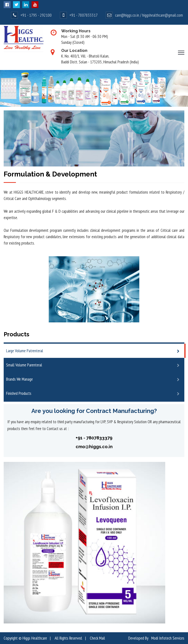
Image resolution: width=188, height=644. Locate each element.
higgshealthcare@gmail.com (163, 15)
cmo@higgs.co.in (94, 447)
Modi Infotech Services (168, 638)
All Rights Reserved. (68, 638)
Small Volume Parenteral (24, 365)
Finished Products (19, 393)
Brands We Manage (19, 379)
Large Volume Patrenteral (25, 351)
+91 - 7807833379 (94, 438)
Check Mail (97, 638)
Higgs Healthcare (35, 638)
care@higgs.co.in (127, 15)
